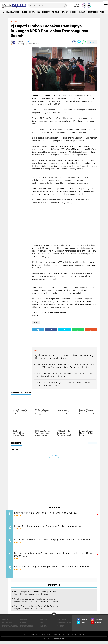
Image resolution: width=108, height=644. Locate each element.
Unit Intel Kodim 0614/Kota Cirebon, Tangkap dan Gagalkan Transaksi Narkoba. (52, 543)
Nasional (38, 12)
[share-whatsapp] (84, 42)
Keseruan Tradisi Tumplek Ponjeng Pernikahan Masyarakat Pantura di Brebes (56, 571)
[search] (48, 5)
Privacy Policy (57, 637)
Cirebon (29, 12)
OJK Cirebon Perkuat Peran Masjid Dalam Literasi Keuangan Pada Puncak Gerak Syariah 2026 (56, 557)
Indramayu (98, 12)
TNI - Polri (67, 12)
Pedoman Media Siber (80, 637)
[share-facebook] (74, 42)
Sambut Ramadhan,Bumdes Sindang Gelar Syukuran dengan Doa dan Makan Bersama (36, 610)
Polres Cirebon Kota (52, 12)
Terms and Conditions (42, 637)
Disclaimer (67, 637)
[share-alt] (38, 330)
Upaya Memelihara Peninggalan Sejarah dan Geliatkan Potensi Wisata (54, 529)
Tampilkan (93, 443)
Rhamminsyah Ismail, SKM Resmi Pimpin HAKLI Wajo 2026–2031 (56, 513)
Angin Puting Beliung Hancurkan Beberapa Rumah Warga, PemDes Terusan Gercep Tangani (35, 596)
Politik (41, 626)
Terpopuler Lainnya (54, 583)
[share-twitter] (79, 42)
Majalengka (7, 626)
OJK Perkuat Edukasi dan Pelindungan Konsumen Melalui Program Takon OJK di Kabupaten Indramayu (36, 603)
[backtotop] (54, 618)
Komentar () (92, 42)
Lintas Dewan (62, 623)
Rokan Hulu (78, 12)
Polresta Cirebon (27, 629)
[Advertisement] (20, 82)
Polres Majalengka (15, 12)
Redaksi (23, 637)
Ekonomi (88, 12)
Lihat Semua (54, 456)
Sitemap (30, 637)
